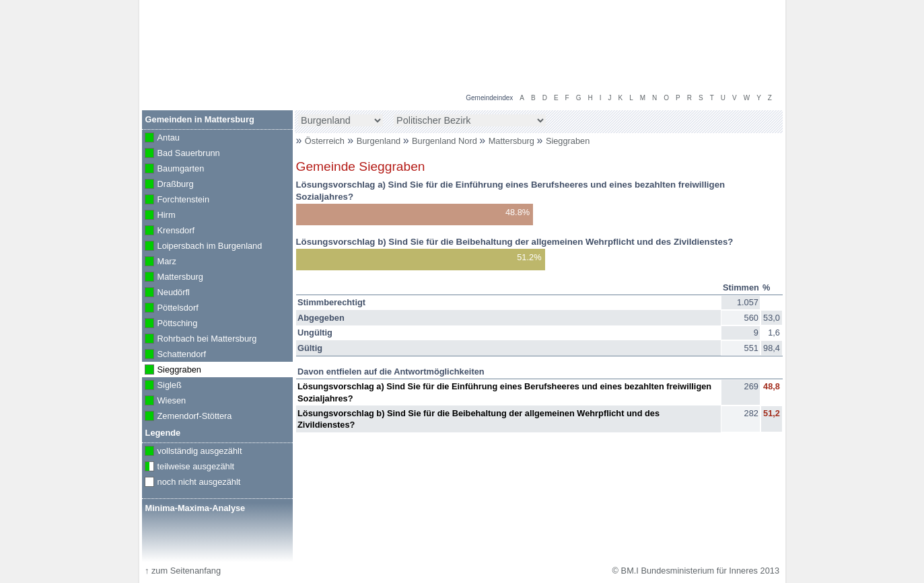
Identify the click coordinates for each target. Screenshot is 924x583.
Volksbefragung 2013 (733, 14)
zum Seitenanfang (183, 571)
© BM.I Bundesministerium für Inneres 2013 (696, 571)
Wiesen (164, 401)
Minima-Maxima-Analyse (196, 508)
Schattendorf (174, 355)
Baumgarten (173, 169)
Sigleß (162, 386)
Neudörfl (166, 293)
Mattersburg (513, 141)
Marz (159, 262)
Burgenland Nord (446, 141)
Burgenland (380, 141)
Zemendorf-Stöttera (187, 417)
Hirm (159, 216)
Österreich (325, 141)
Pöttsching (170, 324)
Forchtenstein (176, 200)
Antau (161, 139)
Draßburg (168, 185)
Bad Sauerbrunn (181, 154)
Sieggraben (568, 141)
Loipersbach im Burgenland (202, 247)
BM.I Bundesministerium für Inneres (228, 67)
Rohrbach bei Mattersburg (200, 340)
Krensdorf (169, 231)
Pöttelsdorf (170, 309)
